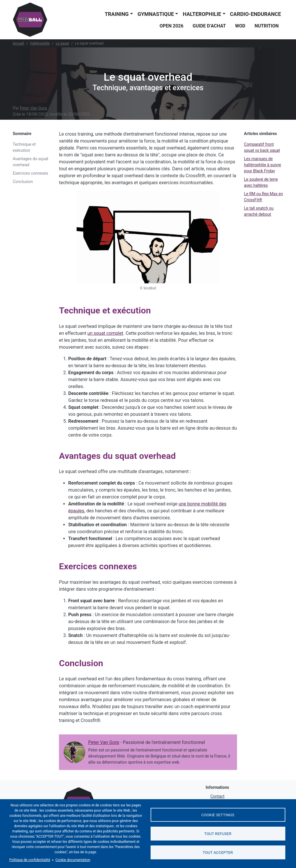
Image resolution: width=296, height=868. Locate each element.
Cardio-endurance (256, 14)
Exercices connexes (30, 173)
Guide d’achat (209, 26)
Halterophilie (202, 14)
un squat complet (105, 333)
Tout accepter (218, 852)
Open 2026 (171, 26)
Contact (218, 796)
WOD (240, 26)
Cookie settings (218, 815)
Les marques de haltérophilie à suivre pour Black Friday (262, 165)
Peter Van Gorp (34, 108)
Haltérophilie (40, 43)
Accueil (18, 43)
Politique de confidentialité (30, 860)
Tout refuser (218, 834)
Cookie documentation (73, 860)
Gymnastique (156, 14)
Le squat (62, 43)
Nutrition (267, 26)
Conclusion (23, 182)
